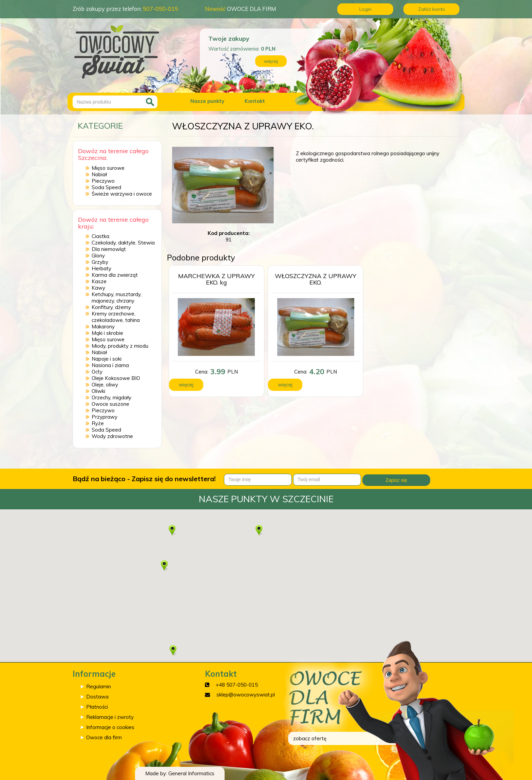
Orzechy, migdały (111, 397)
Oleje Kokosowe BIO (116, 378)
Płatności (97, 707)
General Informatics (191, 773)
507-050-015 (160, 9)
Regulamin (99, 686)
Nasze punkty (207, 101)
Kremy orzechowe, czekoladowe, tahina (116, 317)
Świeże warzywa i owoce (122, 194)
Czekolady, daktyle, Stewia (123, 243)
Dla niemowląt (109, 249)
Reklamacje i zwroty (110, 717)
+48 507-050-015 (237, 685)
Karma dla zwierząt (115, 275)
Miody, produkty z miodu (120, 346)
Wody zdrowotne (112, 436)
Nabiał (99, 174)
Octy (97, 372)
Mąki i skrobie (107, 333)
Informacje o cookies (110, 727)
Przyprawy (104, 417)
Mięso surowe (108, 168)
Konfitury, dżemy (111, 307)
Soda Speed (106, 187)
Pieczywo (103, 181)
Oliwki (98, 391)
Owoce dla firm (104, 737)
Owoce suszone (110, 404)
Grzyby (100, 262)
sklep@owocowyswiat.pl (246, 695)
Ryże (98, 423)
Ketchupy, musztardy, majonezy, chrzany (117, 297)
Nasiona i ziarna (110, 365)
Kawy (98, 288)
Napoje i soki (107, 359)
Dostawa (97, 697)
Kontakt (255, 101)
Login (365, 9)
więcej (271, 61)
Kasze (99, 281)
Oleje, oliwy (105, 385)
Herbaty (101, 268)
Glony (98, 256)
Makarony (103, 326)
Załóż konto (432, 9)
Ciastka (100, 236)
